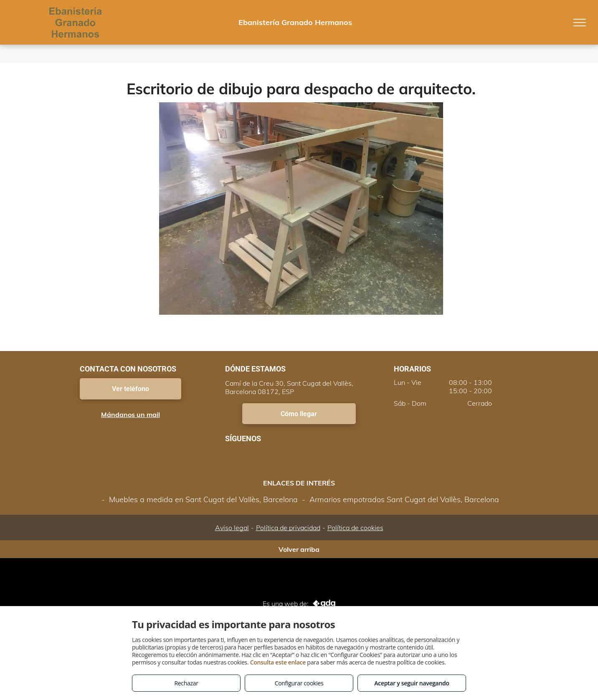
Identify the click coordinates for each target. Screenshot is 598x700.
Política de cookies (355, 528)
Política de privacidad (288, 528)
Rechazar (186, 683)
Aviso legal (232, 528)
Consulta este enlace (278, 662)
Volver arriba (299, 549)
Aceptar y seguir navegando (412, 683)
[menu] (580, 23)
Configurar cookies (299, 683)
